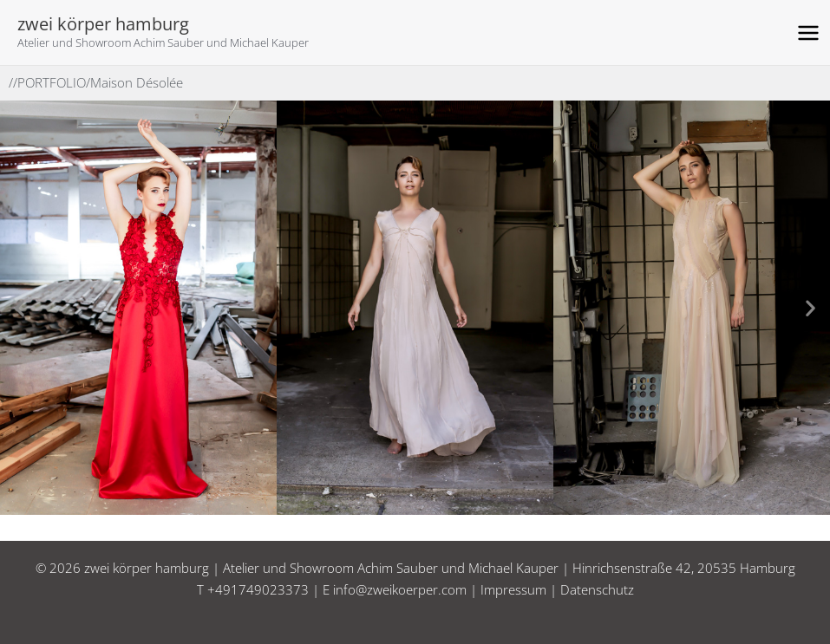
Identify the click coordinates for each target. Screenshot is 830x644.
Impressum (513, 589)
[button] (20, 307)
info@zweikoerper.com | (407, 589)
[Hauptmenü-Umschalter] (809, 33)
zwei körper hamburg (103, 24)
